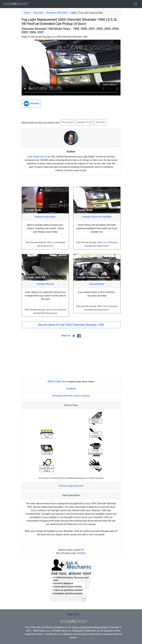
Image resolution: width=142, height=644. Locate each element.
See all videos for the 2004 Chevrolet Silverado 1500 (71, 325)
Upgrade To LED (84, 122)
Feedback (71, 389)
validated (31, 104)
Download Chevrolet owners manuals (71, 396)
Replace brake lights (45, 217)
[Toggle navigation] (136, 4)
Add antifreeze (97, 284)
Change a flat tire (45, 284)
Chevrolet (38, 13)
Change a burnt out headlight (97, 217)
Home (27, 13)
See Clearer (67, 122)
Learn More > (110, 84)
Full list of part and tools (71, 486)
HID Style (101, 122)
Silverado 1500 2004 (57, 13)
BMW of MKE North (57, 382)
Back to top (73, 614)
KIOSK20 (82, 553)
